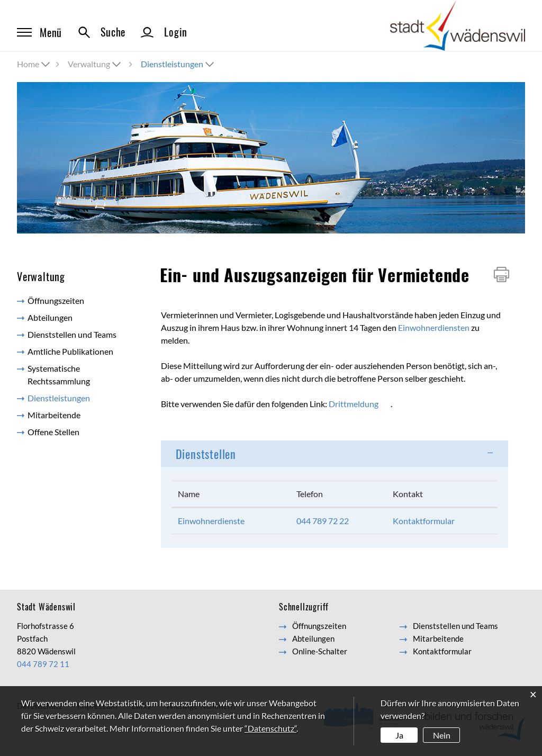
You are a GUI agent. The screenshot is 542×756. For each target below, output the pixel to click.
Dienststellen (206, 454)
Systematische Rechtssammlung (59, 375)
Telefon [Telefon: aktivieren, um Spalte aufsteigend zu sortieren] (310, 494)
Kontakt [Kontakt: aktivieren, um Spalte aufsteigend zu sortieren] (408, 494)
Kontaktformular (424, 521)
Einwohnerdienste (211, 521)
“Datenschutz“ (270, 728)
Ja (399, 735)
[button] (95, 64)
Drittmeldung (354, 404)
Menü (39, 32)
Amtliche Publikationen (70, 351)
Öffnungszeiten (56, 300)
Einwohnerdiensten (434, 327)
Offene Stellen (53, 432)
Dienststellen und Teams (72, 334)
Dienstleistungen (82, 397)
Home (28, 64)
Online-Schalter (320, 651)
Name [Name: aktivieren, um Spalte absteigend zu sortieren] (189, 494)
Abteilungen (50, 317)
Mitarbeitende (54, 415)
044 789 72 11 (43, 664)
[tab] (335, 454)
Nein (442, 735)
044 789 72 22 (323, 521)
